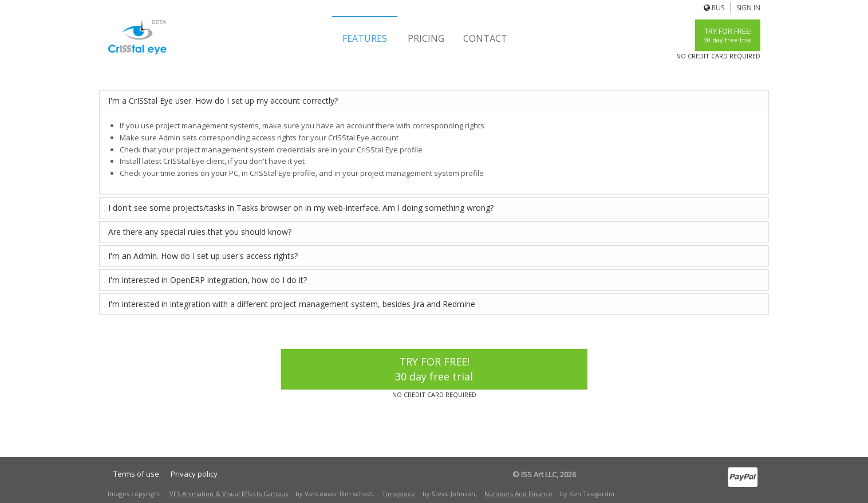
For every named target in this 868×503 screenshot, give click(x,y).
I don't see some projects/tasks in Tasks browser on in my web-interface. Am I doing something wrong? (301, 208)
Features (365, 38)
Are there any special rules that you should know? (200, 232)
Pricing (426, 38)
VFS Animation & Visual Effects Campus (229, 494)
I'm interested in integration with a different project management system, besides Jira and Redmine (292, 304)
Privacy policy (194, 474)
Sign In (748, 8)
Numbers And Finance (518, 494)
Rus (718, 8)
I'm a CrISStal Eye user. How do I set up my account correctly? (223, 101)
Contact (485, 38)
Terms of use (136, 474)
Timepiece (399, 494)
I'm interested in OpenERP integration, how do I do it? (208, 280)
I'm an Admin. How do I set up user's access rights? (203, 256)
